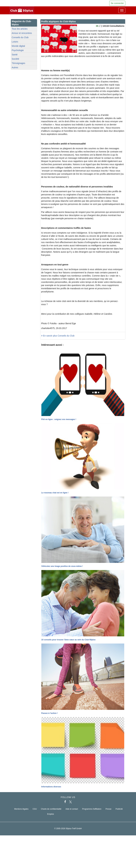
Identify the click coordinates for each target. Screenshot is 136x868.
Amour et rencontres (22, 33)
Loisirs (15, 42)
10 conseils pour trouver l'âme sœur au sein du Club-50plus (68, 640)
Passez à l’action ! (50, 713)
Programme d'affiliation (92, 809)
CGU (35, 809)
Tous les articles (20, 29)
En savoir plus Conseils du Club (58, 336)
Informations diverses (51, 787)
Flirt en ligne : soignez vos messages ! (59, 419)
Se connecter (117, 3)
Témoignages (19, 63)
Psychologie (18, 50)
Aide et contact (72, 809)
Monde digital (18, 46)
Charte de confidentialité (51, 809)
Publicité (119, 809)
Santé (15, 55)
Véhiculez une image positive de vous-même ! (62, 566)
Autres (15, 67)
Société (16, 59)
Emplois (51, 814)
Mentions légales (21, 809)
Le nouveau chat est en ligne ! (55, 493)
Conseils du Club (20, 37)
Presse (108, 809)
